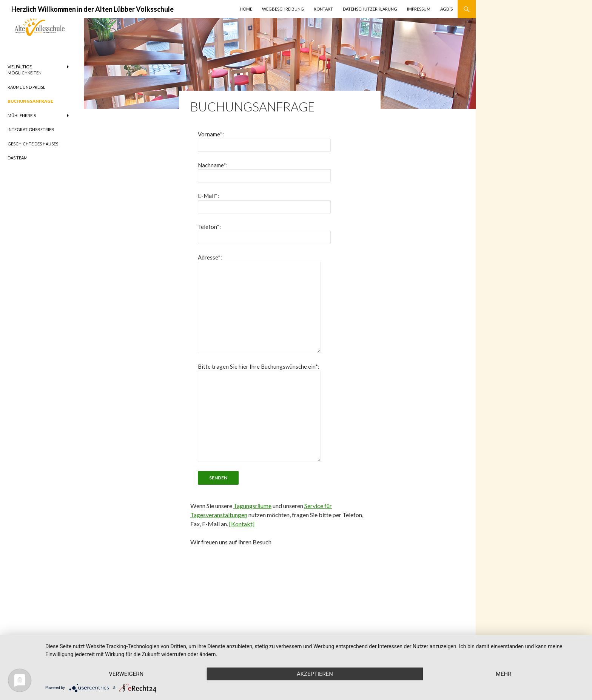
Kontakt (323, 9)
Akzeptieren (315, 674)
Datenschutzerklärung (370, 9)
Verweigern (126, 674)
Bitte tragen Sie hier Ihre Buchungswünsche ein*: (259, 366)
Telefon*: (209, 227)
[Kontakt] (242, 524)
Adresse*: (210, 257)
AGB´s (446, 9)
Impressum (419, 9)
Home (246, 9)
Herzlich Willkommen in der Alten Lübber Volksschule (92, 9)
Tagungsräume (252, 506)
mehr (504, 674)
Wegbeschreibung (283, 9)
